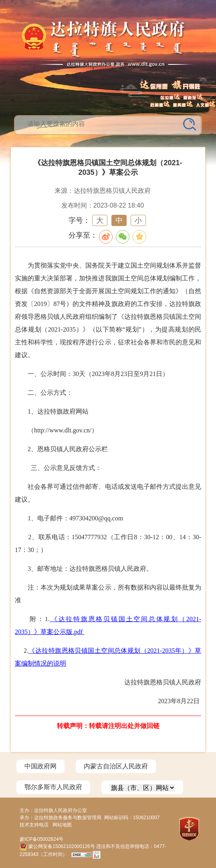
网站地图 (62, 825)
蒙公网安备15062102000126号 (58, 846)
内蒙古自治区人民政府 (116, 766)
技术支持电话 (34, 825)
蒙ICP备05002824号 (41, 839)
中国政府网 (40, 766)
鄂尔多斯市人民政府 (53, 787)
